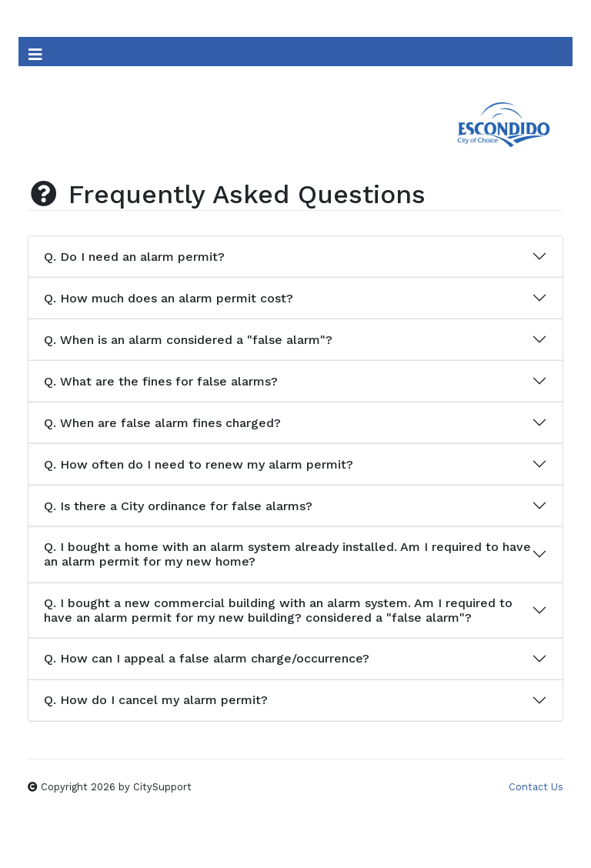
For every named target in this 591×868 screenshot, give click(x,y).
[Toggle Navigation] (35, 52)
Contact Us (536, 787)
